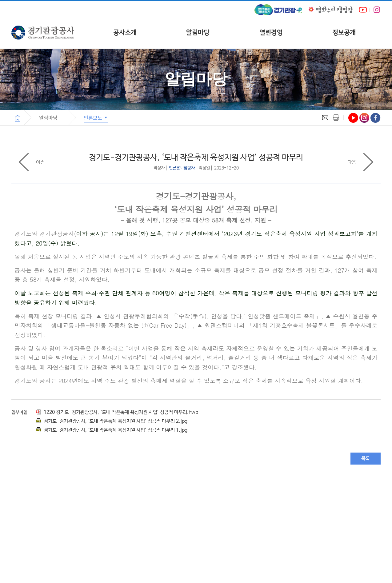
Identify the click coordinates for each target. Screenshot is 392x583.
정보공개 (344, 32)
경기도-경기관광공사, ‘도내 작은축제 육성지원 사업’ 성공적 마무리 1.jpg (112, 430)
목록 (366, 459)
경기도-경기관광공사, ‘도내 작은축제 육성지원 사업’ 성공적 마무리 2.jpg (112, 421)
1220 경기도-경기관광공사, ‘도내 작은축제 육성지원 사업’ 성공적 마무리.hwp (117, 412)
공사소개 (125, 32)
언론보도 (96, 118)
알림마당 (198, 32)
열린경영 (271, 32)
